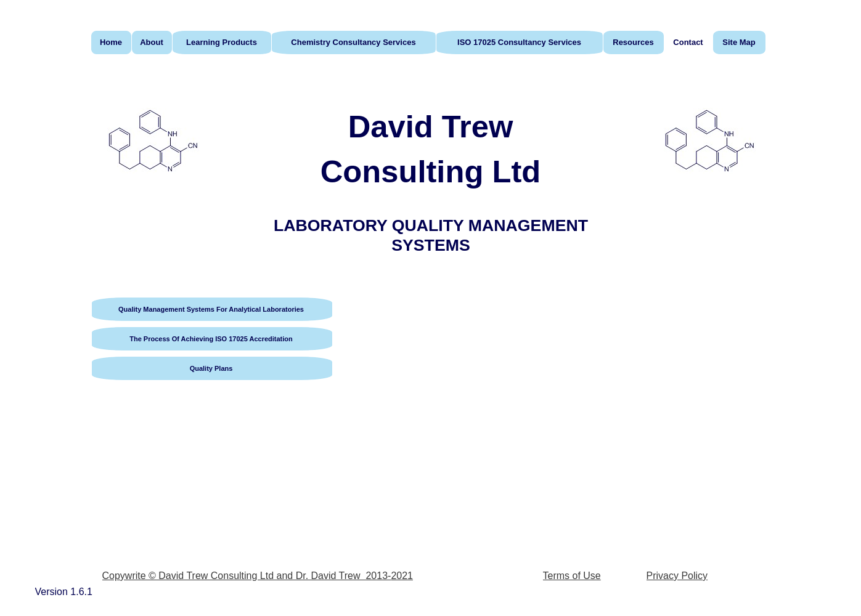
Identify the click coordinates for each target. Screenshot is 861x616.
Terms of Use (572, 576)
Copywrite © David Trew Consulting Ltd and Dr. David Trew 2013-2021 (258, 576)
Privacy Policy (677, 576)
